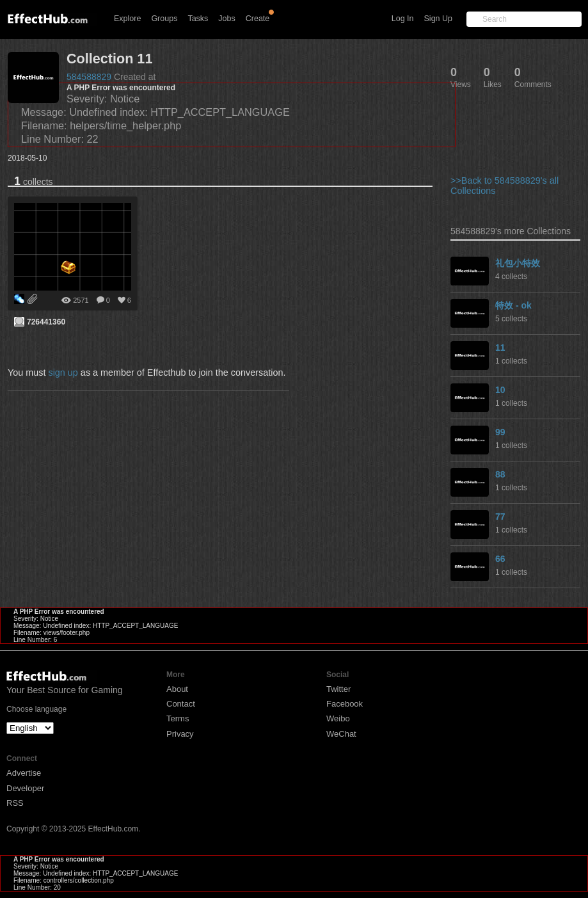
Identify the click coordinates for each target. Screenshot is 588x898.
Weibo (338, 718)
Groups (164, 19)
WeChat (341, 734)
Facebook (345, 704)
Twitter (338, 689)
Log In (403, 19)
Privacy (180, 734)
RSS (15, 803)
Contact (181, 704)
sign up (63, 373)
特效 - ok (513, 305)
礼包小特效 (518, 263)
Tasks (198, 19)
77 (500, 517)
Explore (127, 19)
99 (500, 432)
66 (500, 559)
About (177, 689)
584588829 (89, 77)
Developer (25, 788)
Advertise (24, 773)
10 (500, 390)
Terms (178, 718)
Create (258, 19)
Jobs (226, 19)
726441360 (46, 322)
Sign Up (438, 19)
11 (500, 348)
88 (500, 474)
